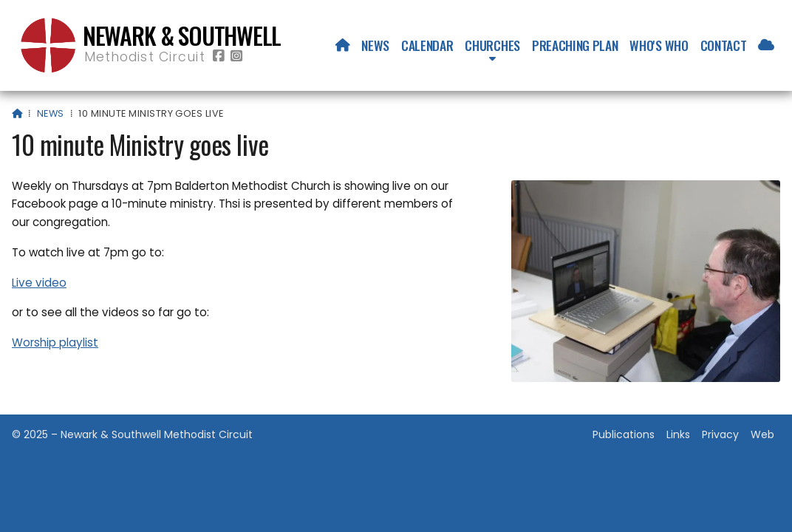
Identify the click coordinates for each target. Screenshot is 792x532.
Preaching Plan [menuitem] (575, 45)
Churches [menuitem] (492, 45)
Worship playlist (55, 342)
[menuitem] (343, 45)
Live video (39, 283)
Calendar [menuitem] (427, 45)
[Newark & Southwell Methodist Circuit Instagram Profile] (236, 57)
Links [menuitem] (678, 434)
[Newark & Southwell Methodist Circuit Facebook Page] (219, 57)
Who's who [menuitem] (659, 45)
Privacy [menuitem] (720, 434)
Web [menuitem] (762, 434)
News (51, 113)
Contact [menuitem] (724, 45)
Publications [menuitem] (624, 434)
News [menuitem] (375, 45)
